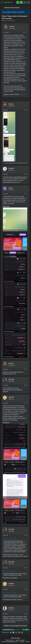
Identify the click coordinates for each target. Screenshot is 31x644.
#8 (27, 535)
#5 (27, 369)
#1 (26, 32)
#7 (27, 403)
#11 (27, 614)
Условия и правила (20, 640)
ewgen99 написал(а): (9, 538)
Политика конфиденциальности (10, 642)
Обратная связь (10, 640)
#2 (27, 110)
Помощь (22, 642)
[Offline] (7, 28)
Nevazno (5, 21)
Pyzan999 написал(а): (9, 571)
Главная (28, 642)
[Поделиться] (24, 32)
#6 (27, 385)
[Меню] (2, 2)
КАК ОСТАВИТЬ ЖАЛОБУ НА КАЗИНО (13, 12)
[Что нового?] (25, 2)
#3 (27, 174)
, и (12, 94)
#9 (27, 568)
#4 (27, 194)
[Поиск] (29, 2)
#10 (26, 589)
